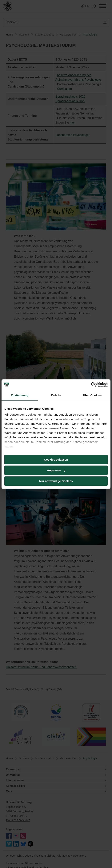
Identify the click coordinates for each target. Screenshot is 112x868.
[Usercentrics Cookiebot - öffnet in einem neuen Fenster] (91, 385)
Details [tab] (56, 395)
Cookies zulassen (56, 460)
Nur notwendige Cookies (56, 481)
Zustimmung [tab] (20, 395)
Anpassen (56, 470)
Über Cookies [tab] (92, 395)
